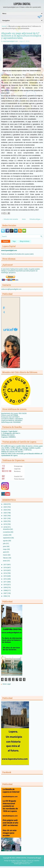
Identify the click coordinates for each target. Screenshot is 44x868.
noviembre (7, 532)
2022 (5, 516)
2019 (5, 524)
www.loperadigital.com (11, 41)
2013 (5, 576)
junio (5, 546)
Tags (14, 241)
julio (5, 543)
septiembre (7, 538)
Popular (6, 241)
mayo (5, 549)
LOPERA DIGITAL (22, 4)
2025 (5, 507)
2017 (5, 565)
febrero (6, 558)
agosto (6, 541)
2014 (5, 573)
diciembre (7, 529)
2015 (5, 570)
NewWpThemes (16, 861)
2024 (5, 510)
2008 (5, 590)
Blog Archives (25, 241)
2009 (5, 587)
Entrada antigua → (36, 219)
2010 (5, 585)
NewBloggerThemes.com (22, 864)
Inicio (24, 219)
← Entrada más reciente (10, 219)
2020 (5, 521)
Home (4, 26)
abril (5, 552)
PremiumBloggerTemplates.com (22, 862)
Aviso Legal (7, 684)
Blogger (38, 858)
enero (5, 561)
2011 (5, 582)
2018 (5, 527)
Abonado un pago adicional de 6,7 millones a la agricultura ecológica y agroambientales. (21, 36)
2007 (5, 593)
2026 (5, 504)
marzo (5, 555)
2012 (5, 579)
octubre (6, 535)
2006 (5, 596)
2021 (5, 518)
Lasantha (36, 861)
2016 (5, 568)
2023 (5, 513)
